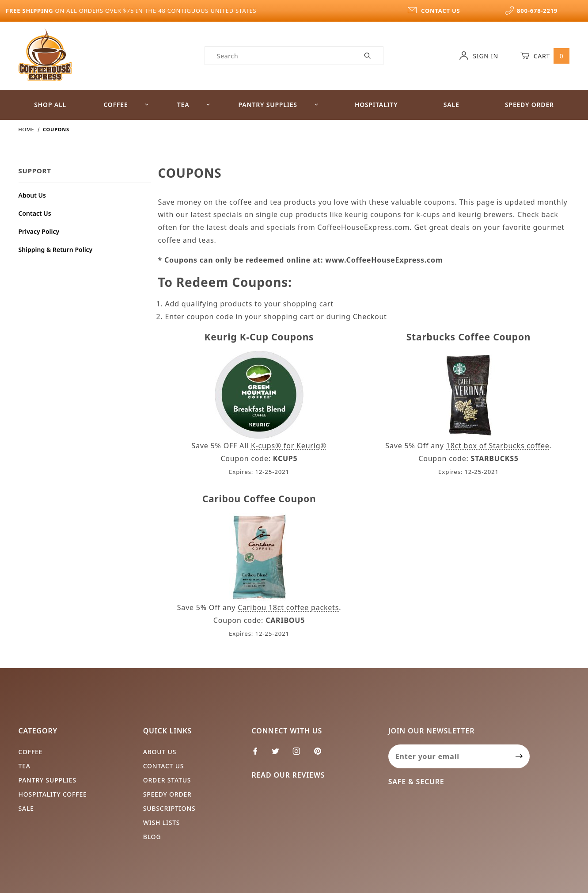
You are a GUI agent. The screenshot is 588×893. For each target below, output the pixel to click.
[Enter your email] (449, 756)
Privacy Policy (39, 231)
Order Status (167, 780)
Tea (194, 105)
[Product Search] (279, 56)
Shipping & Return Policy (56, 250)
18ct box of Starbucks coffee (498, 446)
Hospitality (376, 105)
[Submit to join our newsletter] (519, 756)
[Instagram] (300, 755)
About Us (32, 195)
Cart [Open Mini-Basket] (545, 56)
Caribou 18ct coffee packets (288, 607)
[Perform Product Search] (368, 56)
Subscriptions (169, 808)
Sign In (479, 56)
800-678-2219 (531, 11)
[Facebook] (259, 755)
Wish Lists (162, 822)
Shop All (50, 105)
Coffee (126, 105)
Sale (451, 105)
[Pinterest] (321, 755)
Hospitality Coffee (53, 794)
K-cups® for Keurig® (289, 446)
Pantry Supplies (279, 105)
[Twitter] (279, 755)
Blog (152, 837)
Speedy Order (529, 105)
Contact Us (35, 213)
